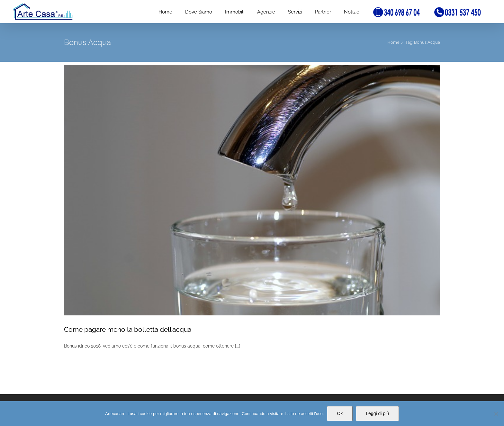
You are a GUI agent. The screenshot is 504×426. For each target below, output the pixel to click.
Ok (340, 413)
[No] (496, 414)
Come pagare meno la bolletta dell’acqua (128, 329)
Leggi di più (377, 413)
